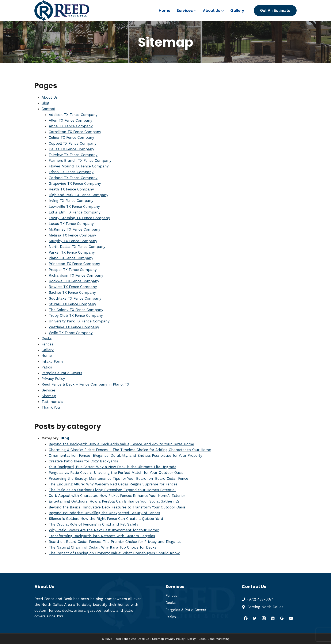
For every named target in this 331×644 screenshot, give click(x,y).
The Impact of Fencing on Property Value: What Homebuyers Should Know (114, 553)
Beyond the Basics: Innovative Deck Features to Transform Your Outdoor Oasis (117, 507)
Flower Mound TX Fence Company (79, 166)
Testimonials (52, 402)
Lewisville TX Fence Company (74, 207)
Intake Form (52, 361)
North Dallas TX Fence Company (77, 247)
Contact (48, 109)
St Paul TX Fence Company (72, 304)
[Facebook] (246, 618)
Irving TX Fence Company (71, 201)
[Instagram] (264, 618)
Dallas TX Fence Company (71, 149)
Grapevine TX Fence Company (75, 183)
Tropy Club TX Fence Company (76, 315)
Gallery (237, 10)
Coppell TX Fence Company (73, 143)
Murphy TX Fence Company (73, 241)
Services (49, 390)
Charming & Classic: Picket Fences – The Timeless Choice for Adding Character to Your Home (130, 450)
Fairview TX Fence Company (73, 155)
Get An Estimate (275, 10)
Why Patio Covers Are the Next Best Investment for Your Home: (104, 530)
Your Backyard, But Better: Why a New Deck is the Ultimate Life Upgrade (113, 467)
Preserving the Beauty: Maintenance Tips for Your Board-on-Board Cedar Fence (118, 478)
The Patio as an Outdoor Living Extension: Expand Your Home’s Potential (112, 490)
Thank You (51, 407)
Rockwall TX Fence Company (74, 281)
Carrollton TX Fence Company (75, 132)
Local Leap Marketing (214, 639)
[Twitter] (255, 618)
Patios (47, 367)
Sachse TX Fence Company (72, 292)
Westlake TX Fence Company (74, 327)
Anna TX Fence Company (71, 126)
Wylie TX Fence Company (71, 333)
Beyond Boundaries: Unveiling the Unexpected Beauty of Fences (104, 513)
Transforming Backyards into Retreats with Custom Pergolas (102, 536)
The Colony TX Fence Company (76, 310)
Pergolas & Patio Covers (62, 373)
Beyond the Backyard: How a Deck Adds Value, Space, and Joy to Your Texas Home (121, 444)
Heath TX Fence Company (71, 189)
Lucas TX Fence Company (71, 224)
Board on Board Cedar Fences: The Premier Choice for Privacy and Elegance (115, 542)
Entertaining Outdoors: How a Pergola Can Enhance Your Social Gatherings (114, 501)
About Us (50, 97)
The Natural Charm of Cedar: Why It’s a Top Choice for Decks (102, 547)
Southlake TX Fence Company (75, 298)
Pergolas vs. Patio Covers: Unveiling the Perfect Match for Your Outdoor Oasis (116, 473)
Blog (45, 103)
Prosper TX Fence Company (73, 270)
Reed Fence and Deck (53, 599)
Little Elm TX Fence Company (75, 212)
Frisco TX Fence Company (71, 172)
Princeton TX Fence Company (74, 264)
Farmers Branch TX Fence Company (80, 160)
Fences (47, 344)
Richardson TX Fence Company (76, 275)
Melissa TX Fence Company (72, 235)
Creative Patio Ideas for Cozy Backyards (83, 461)
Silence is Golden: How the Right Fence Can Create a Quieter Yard (106, 519)
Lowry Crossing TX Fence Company (79, 218)
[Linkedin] (273, 618)
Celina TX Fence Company (71, 137)
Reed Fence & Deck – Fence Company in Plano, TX (85, 384)
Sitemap (49, 396)
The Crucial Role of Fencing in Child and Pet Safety (94, 524)
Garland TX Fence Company (73, 178)
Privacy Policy (53, 379)
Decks (47, 338)
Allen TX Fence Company (71, 120)
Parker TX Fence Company (72, 252)
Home (164, 10)
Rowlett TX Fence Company (73, 287)
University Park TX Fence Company (79, 321)
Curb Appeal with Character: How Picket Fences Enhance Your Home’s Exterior (117, 496)
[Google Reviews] (282, 618)
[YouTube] (291, 618)
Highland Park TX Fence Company (79, 195)
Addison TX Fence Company (73, 115)
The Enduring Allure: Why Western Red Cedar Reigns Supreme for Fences (113, 484)
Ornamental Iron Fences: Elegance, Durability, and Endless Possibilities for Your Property (125, 455)
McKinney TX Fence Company (75, 229)
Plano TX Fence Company (71, 258)
